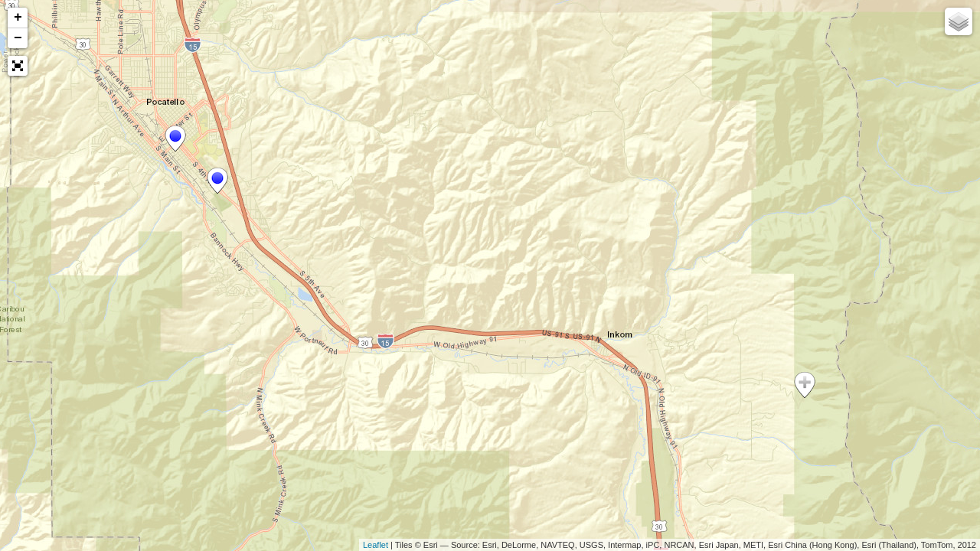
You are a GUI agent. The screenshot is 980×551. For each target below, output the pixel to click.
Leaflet (376, 545)
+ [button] (18, 18)
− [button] (18, 38)
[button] (18, 66)
